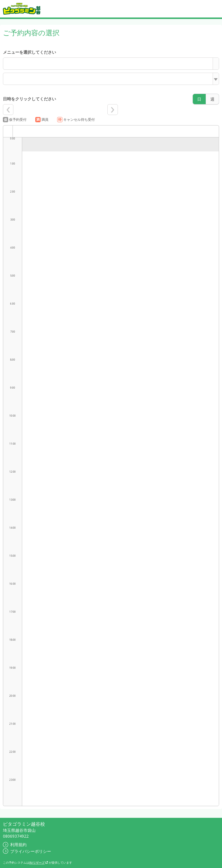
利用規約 (15, 845)
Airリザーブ (39, 862)
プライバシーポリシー (27, 851)
